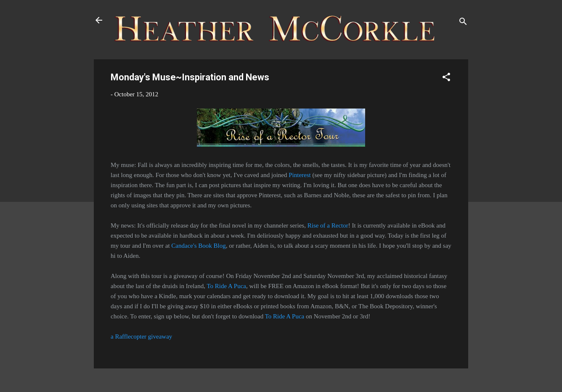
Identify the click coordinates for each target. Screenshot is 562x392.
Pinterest (300, 175)
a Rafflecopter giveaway (141, 336)
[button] (446, 78)
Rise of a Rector (328, 225)
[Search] (463, 23)
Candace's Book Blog (198, 246)
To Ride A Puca (226, 286)
